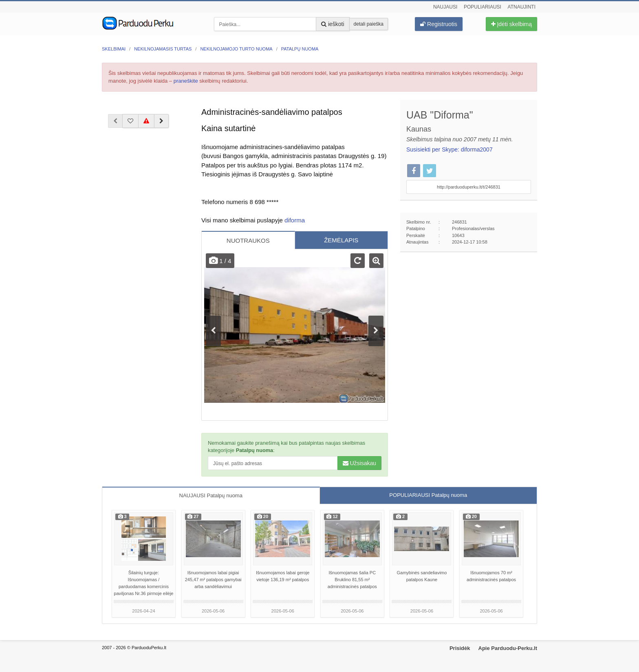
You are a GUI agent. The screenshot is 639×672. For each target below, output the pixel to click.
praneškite (186, 81)
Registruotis (439, 24)
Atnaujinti (522, 7)
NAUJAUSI (211, 495)
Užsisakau (359, 463)
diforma (295, 220)
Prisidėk (460, 648)
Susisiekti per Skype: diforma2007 (450, 149)
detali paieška (369, 24)
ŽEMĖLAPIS (341, 240)
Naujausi (445, 7)
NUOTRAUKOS (248, 240)
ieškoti (333, 24)
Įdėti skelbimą (511, 24)
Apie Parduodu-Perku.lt (508, 648)
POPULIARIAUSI (428, 495)
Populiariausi (483, 7)
